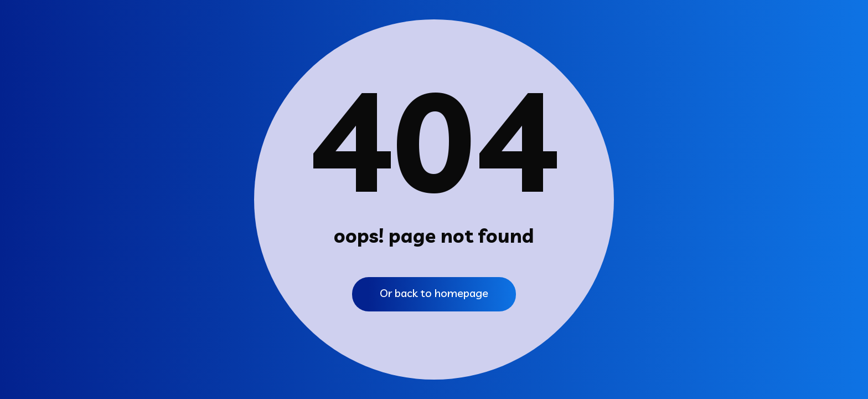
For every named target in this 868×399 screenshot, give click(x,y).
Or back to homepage (434, 293)
